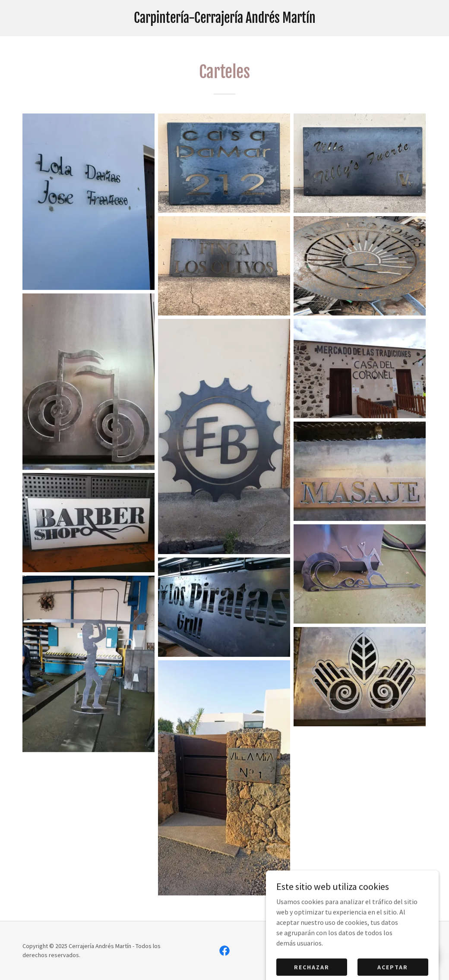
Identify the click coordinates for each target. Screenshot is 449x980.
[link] (224, 20)
